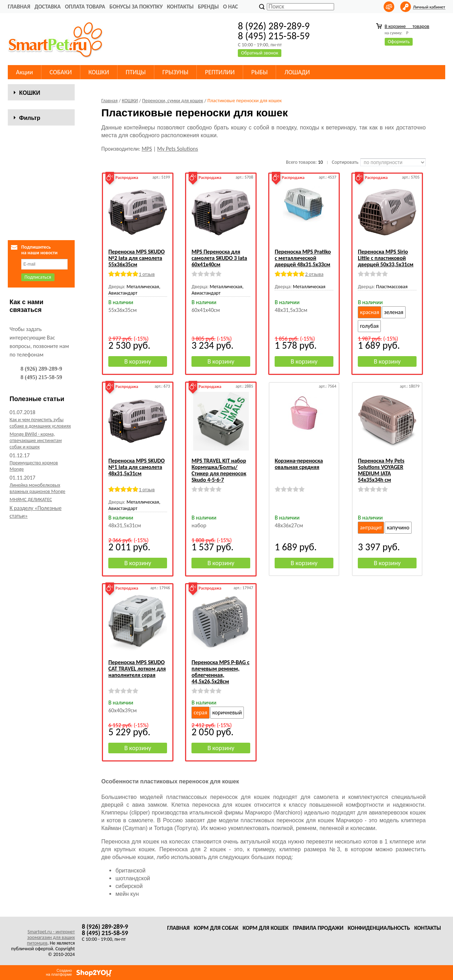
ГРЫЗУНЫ (176, 72)
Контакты (180, 7)
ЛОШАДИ (297, 72)
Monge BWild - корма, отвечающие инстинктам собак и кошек (36, 568)
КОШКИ (99, 72)
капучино (398, 527)
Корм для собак (216, 928)
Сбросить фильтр (41, 343)
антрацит (371, 527)
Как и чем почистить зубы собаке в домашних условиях (40, 550)
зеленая (394, 312)
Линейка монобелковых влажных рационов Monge (38, 616)
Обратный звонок (260, 53)
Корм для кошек (265, 928)
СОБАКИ (61, 72)
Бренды (208, 7)
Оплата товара (85, 7)
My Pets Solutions (177, 149)
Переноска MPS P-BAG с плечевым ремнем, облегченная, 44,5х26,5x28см (220, 672)
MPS (147, 149)
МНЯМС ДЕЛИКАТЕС (31, 627)
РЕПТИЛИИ (220, 72)
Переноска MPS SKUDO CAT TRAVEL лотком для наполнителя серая (137, 669)
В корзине (407, 26)
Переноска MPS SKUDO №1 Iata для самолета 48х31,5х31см (136, 467)
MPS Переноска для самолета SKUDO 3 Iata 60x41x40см (219, 258)
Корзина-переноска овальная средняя (299, 464)
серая (200, 712)
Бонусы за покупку (136, 7)
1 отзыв (147, 274)
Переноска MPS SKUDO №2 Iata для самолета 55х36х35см (136, 258)
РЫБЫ (259, 72)
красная (369, 312)
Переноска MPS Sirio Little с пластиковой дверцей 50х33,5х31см (386, 258)
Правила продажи (318, 928)
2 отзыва (314, 274)
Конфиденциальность (379, 928)
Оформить (399, 42)
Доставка (47, 7)
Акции (24, 72)
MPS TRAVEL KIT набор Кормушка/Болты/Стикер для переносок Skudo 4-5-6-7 (219, 470)
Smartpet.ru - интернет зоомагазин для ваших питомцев (51, 937)
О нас (230, 7)
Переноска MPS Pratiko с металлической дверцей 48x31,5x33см (303, 258)
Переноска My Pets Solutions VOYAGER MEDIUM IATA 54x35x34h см (381, 470)
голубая (369, 326)
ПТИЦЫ (136, 72)
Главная (19, 7)
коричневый (227, 712)
